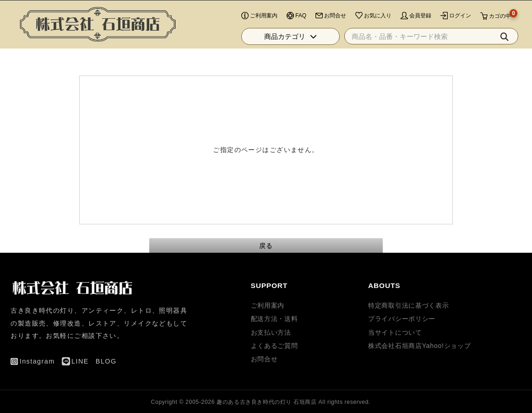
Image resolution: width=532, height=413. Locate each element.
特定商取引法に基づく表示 (408, 305)
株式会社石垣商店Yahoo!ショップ (419, 346)
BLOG (510, 6)
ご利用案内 (268, 305)
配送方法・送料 (274, 319)
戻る (266, 245)
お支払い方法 (271, 332)
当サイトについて (395, 332)
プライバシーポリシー (402, 319)
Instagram (450, 6)
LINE (484, 6)
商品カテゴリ (290, 50)
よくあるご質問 (274, 346)
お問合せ (264, 359)
